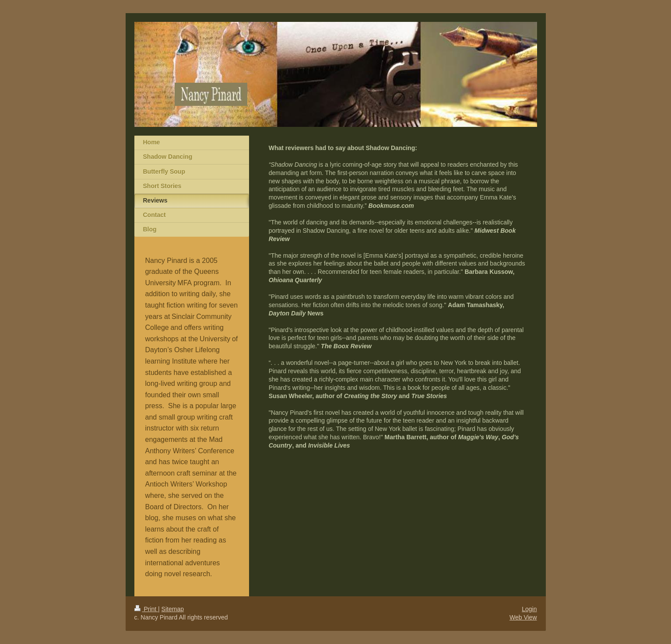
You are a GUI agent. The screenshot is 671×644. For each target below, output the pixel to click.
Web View (523, 617)
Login (529, 609)
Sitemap (173, 609)
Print (146, 609)
